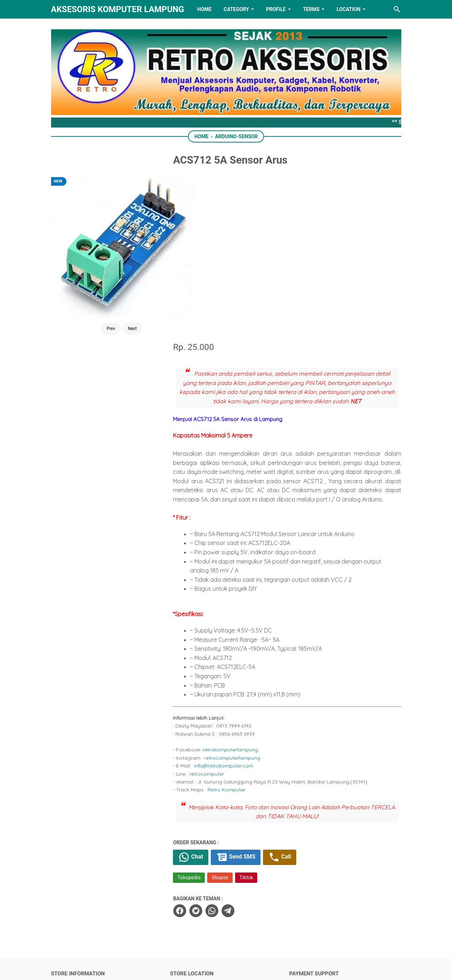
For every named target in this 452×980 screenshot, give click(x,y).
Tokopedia (200, 722)
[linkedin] (226, 938)
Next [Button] (123, 287)
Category (236, 9)
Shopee (231, 722)
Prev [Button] (101, 287)
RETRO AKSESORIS (246, 968)
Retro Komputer (238, 635)
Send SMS (247, 702)
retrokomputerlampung (242, 595)
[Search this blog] (397, 9)
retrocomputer (218, 619)
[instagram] (270, 938)
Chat (202, 702)
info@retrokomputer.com (235, 610)
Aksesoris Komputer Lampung (118, 9)
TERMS (311, 9)
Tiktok (257, 722)
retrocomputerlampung (244, 602)
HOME (204, 9)
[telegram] (239, 756)
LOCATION (349, 9)
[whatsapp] (223, 756)
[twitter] (207, 756)
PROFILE (276, 9)
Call (291, 702)
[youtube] (248, 938)
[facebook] (191, 756)
